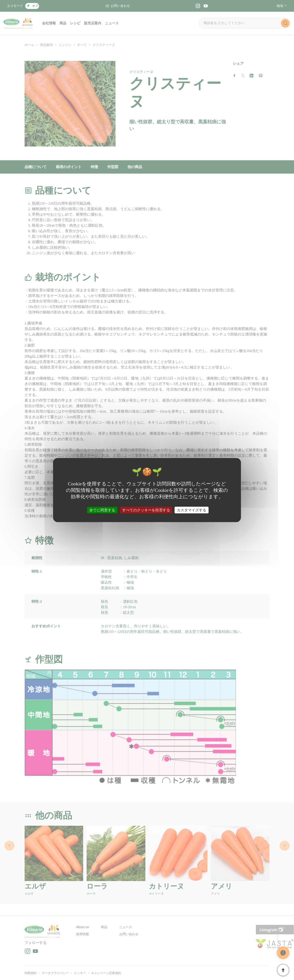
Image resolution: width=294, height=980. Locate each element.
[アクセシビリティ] (283, 970)
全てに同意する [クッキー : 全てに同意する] (102, 510)
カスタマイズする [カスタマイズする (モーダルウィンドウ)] (192, 510)
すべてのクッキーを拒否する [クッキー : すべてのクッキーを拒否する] (146, 510)
